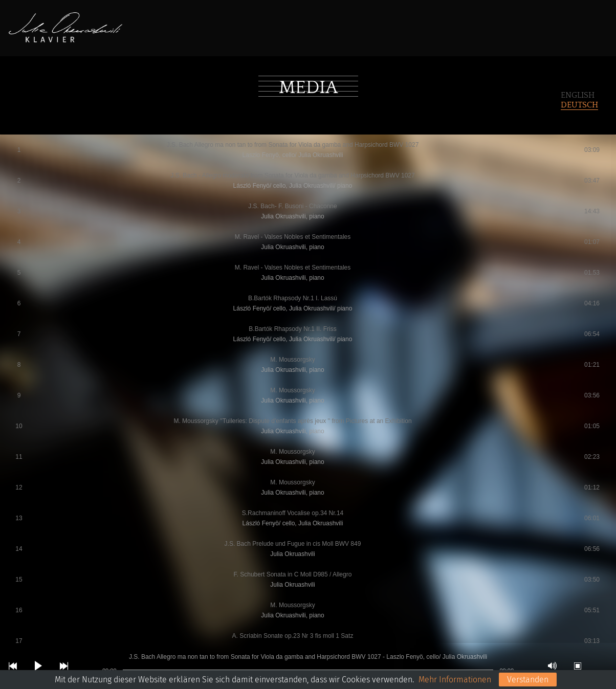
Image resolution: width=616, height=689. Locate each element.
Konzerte (298, 32)
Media (347, 32)
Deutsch (579, 105)
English (578, 95)
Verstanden (528, 680)
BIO (192, 32)
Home (158, 32)
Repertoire (238, 32)
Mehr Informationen (455, 680)
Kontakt (394, 32)
